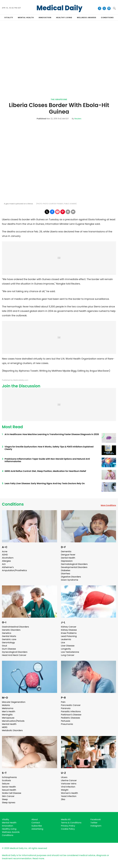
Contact (36, 823)
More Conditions (108, 505)
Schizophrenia (9, 777)
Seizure (6, 784)
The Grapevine (59, 99)
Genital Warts (9, 636)
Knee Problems (69, 633)
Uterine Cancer (69, 780)
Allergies (6, 561)
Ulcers (64, 777)
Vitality (6, 819)
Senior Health (9, 787)
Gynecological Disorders (15, 652)
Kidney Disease (69, 630)
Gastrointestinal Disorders (15, 627)
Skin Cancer (8, 796)
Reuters (78, 119)
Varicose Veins (69, 784)
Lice (63, 643)
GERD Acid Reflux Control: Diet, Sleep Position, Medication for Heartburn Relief (45, 471)
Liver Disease (68, 646)
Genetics (7, 633)
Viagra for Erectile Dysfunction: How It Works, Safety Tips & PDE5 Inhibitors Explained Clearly (49, 448)
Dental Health (68, 558)
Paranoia (66, 708)
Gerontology (8, 643)
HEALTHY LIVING (64, 18)
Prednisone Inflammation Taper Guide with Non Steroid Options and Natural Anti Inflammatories (47, 460)
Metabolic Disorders (12, 730)
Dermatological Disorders (74, 564)
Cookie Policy (68, 829)
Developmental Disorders (74, 567)
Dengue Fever (68, 555)
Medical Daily (60, 8)
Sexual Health (9, 790)
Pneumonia (67, 724)
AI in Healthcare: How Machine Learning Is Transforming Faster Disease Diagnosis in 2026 (52, 434)
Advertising (37, 829)
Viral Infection (68, 787)
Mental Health (9, 724)
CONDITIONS (107, 18)
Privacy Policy (68, 826)
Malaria (6, 705)
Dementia (66, 551)
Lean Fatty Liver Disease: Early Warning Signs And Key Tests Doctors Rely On (45, 483)
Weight (65, 790)
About (35, 819)
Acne (5, 551)
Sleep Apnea (9, 803)
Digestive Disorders (71, 577)
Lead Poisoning (69, 636)
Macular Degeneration (14, 702)
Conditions (13, 504)
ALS (4, 564)
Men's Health (9, 711)
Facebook (96, 819)
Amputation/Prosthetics (14, 570)
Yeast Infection (69, 796)
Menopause (8, 718)
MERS (5, 727)
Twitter (94, 823)
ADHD (5, 555)
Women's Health (69, 793)
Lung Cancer (68, 655)
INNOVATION (45, 18)
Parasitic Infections (71, 711)
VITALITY (9, 18)
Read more (38, 858)
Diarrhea (66, 574)
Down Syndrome (70, 580)
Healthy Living (9, 829)
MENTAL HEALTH (26, 18)
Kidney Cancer (69, 627)
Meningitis (7, 715)
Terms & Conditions (71, 823)
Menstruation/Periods (13, 721)
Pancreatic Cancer (71, 705)
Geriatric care (9, 639)
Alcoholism (8, 558)
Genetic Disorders (11, 630)
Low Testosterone (70, 652)
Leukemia (66, 639)
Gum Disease (9, 649)
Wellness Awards (87, 18)
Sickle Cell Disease (12, 793)
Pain (63, 702)
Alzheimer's (8, 567)
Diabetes (66, 570)
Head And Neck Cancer (14, 655)
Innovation (8, 826)
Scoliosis (6, 780)
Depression (67, 561)
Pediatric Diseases (71, 718)
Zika (63, 799)
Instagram (96, 826)
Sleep (5, 799)
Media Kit (66, 819)
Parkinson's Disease (71, 715)
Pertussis (66, 721)
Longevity (66, 649)
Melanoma (8, 708)
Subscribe (37, 826)
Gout (5, 646)
